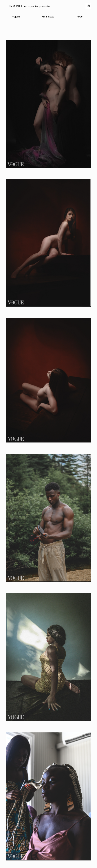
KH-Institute (48, 17)
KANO (16, 6)
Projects (16, 17)
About (80, 17)
